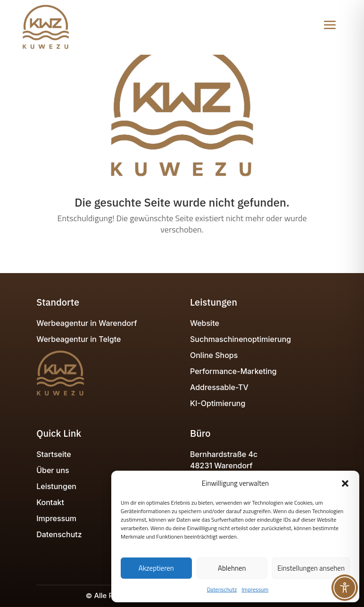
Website (205, 323)
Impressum (255, 589)
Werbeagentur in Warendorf (87, 323)
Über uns (53, 470)
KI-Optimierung (218, 403)
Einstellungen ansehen (311, 568)
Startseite (54, 454)
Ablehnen (232, 568)
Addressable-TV (219, 387)
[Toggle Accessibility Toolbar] (345, 588)
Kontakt (50, 502)
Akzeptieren (156, 568)
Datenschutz (222, 589)
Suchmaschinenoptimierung (240, 339)
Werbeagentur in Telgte (79, 339)
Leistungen (56, 486)
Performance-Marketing (233, 371)
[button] (345, 483)
